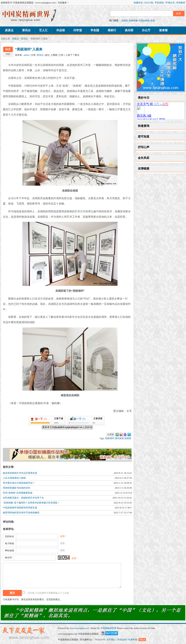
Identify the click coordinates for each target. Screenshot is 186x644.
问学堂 (78, 30)
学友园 (95, 30)
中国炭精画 (144, 21)
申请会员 (170, 3)
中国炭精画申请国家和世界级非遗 (20, 508)
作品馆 (61, 30)
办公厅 (146, 30)
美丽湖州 (110, 438)
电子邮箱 (10, 543)
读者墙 (163, 30)
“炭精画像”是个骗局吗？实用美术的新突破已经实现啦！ (31, 503)
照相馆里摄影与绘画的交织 (17, 488)
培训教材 (181, 3)
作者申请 (133, 640)
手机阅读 (159, 3)
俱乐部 (129, 30)
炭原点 (9, 30)
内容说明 (122, 640)
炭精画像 (133, 21)
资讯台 (26, 30)
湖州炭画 (119, 438)
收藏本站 (139, 3)
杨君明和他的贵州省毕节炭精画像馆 (21, 513)
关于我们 (111, 640)
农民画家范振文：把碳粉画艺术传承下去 (23, 498)
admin (26, 55)
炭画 (153, 21)
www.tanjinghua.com (80, 628)
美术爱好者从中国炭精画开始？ (19, 483)
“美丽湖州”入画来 (29, 49)
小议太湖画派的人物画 (14, 478)
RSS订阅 (149, 3)
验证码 (8, 558)
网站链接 (10, 551)
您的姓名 (10, 536)
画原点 (16, 39)
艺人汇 (43, 30)
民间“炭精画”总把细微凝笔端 (18, 493)
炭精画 (125, 21)
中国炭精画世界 (108, 628)
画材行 (112, 30)
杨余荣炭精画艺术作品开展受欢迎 (20, 473)
